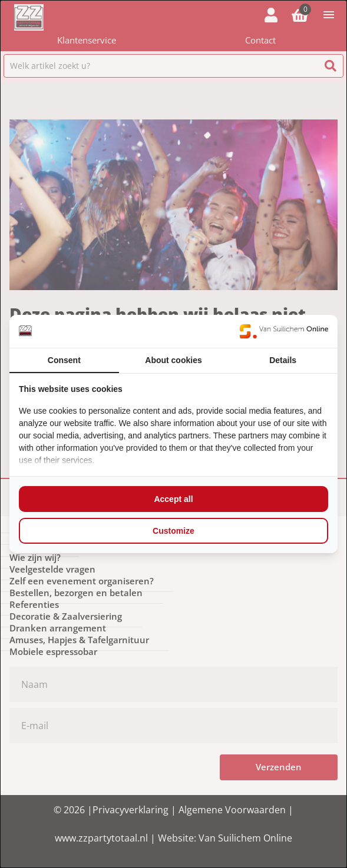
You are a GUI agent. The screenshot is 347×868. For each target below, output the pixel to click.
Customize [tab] (173, 531)
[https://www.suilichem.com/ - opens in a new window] (284, 331)
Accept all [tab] (173, 499)
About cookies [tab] (173, 360)
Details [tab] (283, 360)
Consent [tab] (64, 360)
